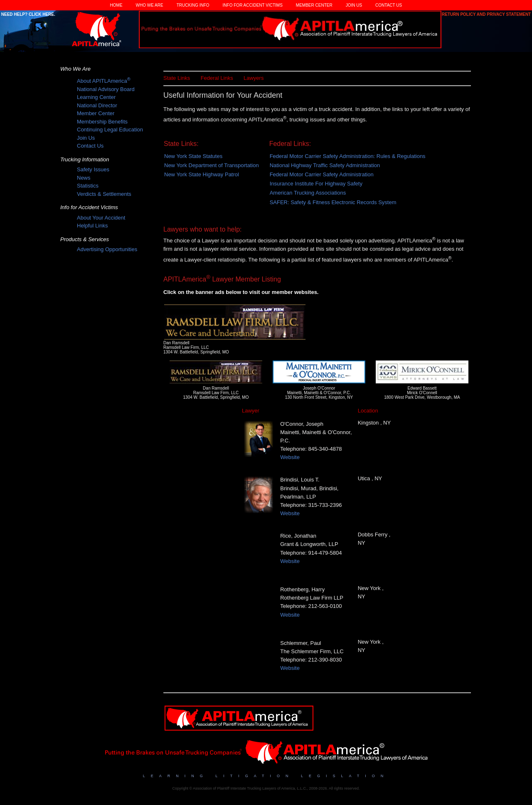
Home (116, 5)
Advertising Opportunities (107, 249)
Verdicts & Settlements (104, 194)
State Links (177, 78)
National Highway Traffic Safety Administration (325, 165)
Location (368, 411)
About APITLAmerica (104, 81)
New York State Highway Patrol (202, 174)
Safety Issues (93, 169)
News (84, 178)
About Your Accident (101, 218)
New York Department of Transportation (212, 165)
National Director (97, 105)
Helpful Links (92, 226)
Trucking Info (193, 5)
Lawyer (251, 411)
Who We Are (150, 5)
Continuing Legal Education (110, 130)
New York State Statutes (193, 156)
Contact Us (389, 5)
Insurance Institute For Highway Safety (316, 184)
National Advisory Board (106, 89)
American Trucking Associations (308, 193)
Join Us (354, 5)
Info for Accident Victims (253, 5)
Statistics (88, 186)
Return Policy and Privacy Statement (487, 14)
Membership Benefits (102, 122)
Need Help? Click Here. (28, 14)
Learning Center (96, 97)
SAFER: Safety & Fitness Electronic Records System (333, 202)
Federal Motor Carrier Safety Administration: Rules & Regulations (348, 156)
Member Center (314, 5)
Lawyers (254, 78)
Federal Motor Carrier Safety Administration (322, 174)
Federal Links (217, 78)
